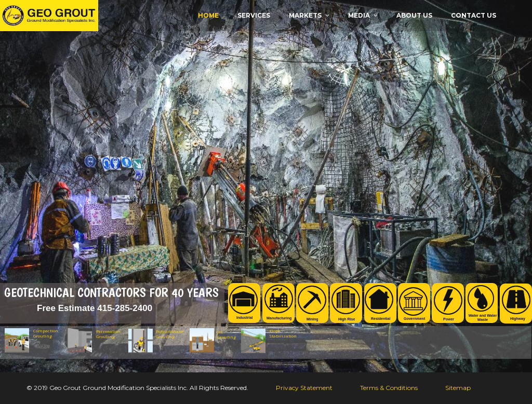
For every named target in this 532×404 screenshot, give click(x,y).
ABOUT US (414, 15)
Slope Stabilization (280, 333)
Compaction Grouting (46, 333)
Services (254, 15)
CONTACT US (474, 15)
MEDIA (359, 15)
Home (208, 15)
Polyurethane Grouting (170, 334)
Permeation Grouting (108, 334)
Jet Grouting (227, 334)
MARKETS (305, 15)
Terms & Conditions (389, 388)
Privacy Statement (304, 388)
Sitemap (458, 388)
